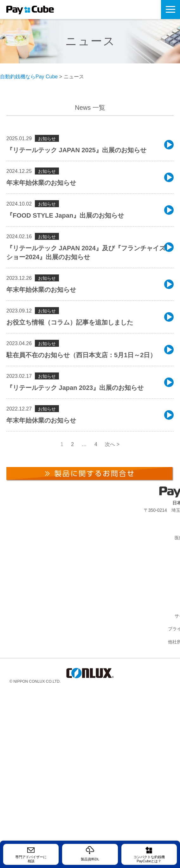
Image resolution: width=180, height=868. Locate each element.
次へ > (112, 444)
